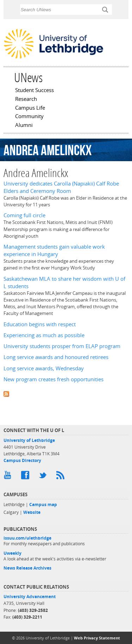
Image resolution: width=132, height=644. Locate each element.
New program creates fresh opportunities (54, 379)
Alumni (24, 126)
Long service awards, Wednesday (44, 368)
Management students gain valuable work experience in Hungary (54, 250)
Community (29, 117)
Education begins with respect (40, 324)
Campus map (43, 505)
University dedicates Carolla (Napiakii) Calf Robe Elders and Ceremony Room (61, 187)
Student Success (34, 91)
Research (26, 99)
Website (32, 512)
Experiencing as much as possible (44, 335)
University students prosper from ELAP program (62, 346)
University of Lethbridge (29, 440)
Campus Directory (22, 460)
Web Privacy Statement (97, 638)
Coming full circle (24, 215)
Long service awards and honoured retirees (56, 357)
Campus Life (30, 108)
